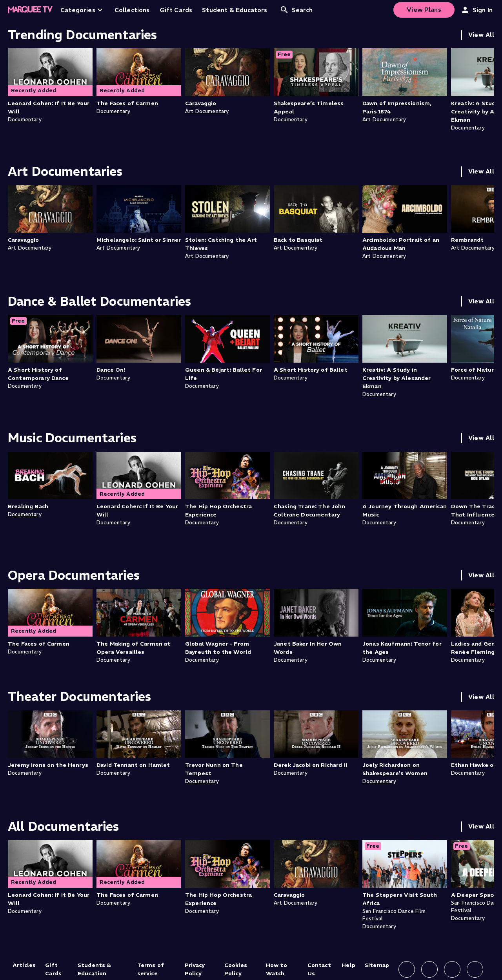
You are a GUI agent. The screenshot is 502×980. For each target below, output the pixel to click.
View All (481, 35)
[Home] (30, 10)
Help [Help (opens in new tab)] (348, 965)
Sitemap (377, 965)
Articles (24, 965)
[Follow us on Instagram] (429, 969)
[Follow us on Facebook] (407, 969)
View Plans (424, 9)
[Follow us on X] (452, 969)
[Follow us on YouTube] (475, 969)
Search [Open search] (296, 10)
